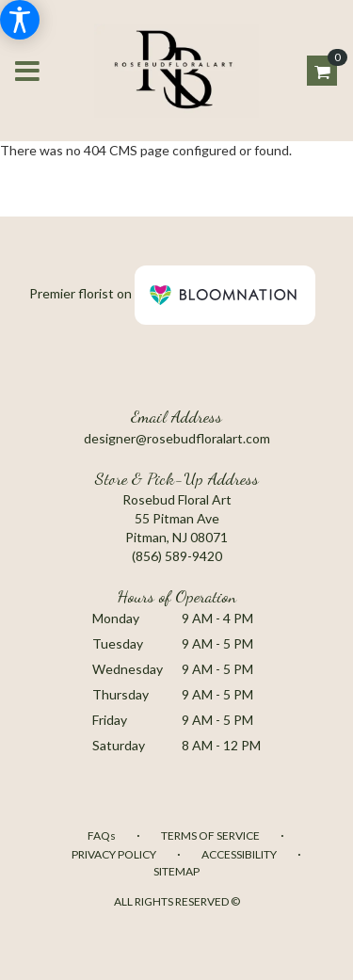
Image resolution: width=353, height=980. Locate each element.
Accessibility (239, 854)
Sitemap (176, 871)
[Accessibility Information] (20, 20)
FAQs (102, 835)
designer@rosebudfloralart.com (177, 438)
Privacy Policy (114, 854)
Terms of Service (210, 835)
